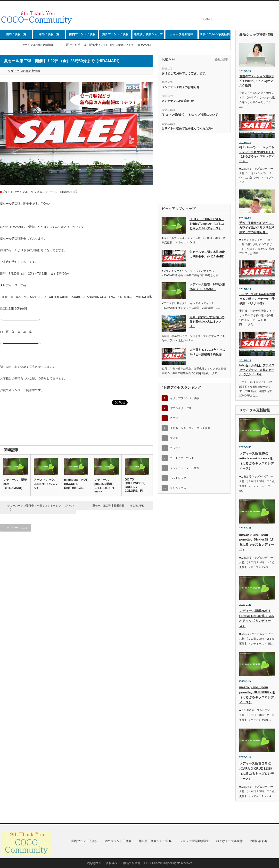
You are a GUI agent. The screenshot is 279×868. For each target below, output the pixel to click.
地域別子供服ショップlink (148, 36)
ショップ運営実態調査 (194, 841)
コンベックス (178, 488)
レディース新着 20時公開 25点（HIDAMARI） (208, 287)
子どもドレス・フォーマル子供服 (190, 428)
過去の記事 (221, 60)
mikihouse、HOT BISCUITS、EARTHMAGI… (76, 484)
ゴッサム (175, 448)
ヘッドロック (178, 478)
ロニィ (174, 418)
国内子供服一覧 (16, 34)
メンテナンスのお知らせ (178, 101)
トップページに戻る (16, 528)
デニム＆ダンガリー (182, 408)
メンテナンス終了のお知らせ (181, 87)
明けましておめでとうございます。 (185, 73)
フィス (174, 438)
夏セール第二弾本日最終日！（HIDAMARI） (119, 506)
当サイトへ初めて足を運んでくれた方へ (188, 129)
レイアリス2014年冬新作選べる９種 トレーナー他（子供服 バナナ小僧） (257, 299)
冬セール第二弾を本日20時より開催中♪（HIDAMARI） (208, 254)
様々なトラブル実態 (230, 841)
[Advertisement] (138, 43)
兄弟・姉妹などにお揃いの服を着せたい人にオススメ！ (207, 322)
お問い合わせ (259, 841)
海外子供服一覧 (49, 34)
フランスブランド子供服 (185, 468)
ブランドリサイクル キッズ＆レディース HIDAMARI (38, 192)
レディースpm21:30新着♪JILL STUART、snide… (106, 486)
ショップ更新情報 (181, 34)
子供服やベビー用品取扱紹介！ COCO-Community (136, 863)
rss (276, 8)
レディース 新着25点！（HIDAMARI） (15, 484)
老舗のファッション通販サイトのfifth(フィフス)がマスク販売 (257, 81)
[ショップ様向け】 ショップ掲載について (190, 115)
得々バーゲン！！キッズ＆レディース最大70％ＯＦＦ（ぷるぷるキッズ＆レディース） (257, 154)
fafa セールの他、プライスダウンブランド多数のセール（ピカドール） (257, 370)
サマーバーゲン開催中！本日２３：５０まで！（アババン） (41, 507)
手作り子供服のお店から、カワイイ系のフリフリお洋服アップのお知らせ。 (257, 228)
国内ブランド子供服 (82, 34)
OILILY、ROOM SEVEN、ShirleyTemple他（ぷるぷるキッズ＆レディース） (207, 224)
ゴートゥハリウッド (182, 458)
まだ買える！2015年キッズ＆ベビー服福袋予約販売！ (207, 352)
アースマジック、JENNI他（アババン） (45, 484)
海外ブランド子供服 (115, 34)
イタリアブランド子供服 (185, 398)
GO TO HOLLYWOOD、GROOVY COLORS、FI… (136, 485)
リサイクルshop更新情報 (215, 36)
